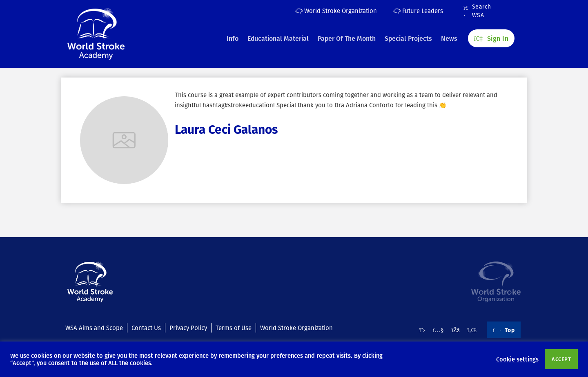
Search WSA (477, 11)
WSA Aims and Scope (94, 328)
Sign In (491, 37)
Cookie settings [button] (517, 359)
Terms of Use (234, 328)
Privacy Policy (188, 328)
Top (504, 330)
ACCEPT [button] (561, 359)
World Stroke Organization (336, 11)
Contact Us (146, 328)
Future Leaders (418, 11)
